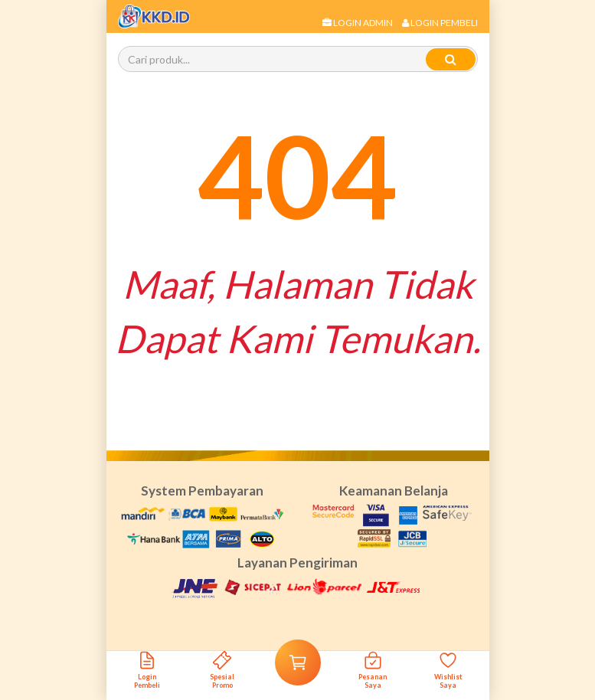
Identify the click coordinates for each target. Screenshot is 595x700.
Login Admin (358, 23)
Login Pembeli (440, 23)
